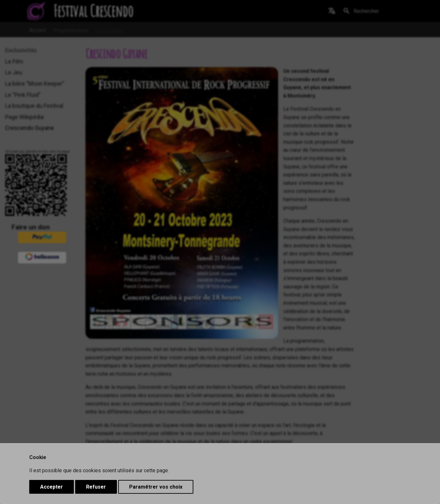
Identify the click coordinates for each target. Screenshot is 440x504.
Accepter (52, 487)
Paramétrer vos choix (156, 487)
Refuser (96, 487)
